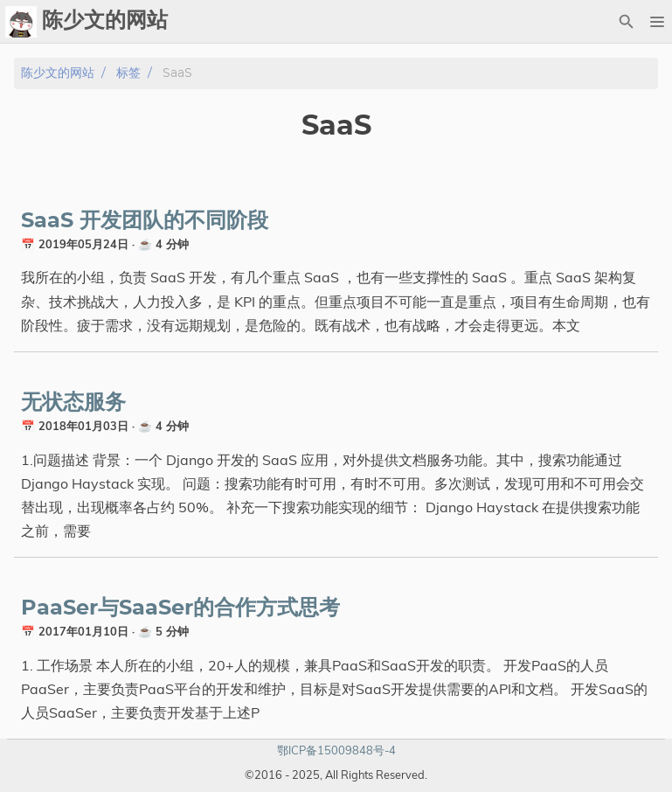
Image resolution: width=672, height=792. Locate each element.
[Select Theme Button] (596, 22)
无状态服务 (73, 403)
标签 (128, 73)
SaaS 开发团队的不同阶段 (145, 221)
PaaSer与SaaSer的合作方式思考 (180, 608)
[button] (657, 22)
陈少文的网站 (58, 73)
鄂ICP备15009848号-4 (336, 750)
